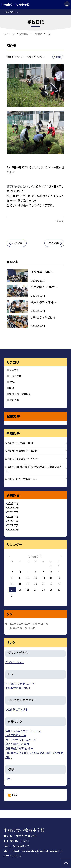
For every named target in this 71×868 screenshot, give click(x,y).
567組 (34, 624)
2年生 (20, 624)
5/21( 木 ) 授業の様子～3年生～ (22, 451)
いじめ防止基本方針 (17, 709)
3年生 (27, 624)
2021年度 (13, 525)
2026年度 (13, 503)
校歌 (8, 779)
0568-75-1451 (20, 841)
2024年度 (13, 512)
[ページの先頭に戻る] (66, 863)
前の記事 (17, 243)
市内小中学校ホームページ (21, 740)
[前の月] (10, 556)
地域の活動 (15, 376)
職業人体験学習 (18, 628)
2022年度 (13, 521)
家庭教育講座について (18, 688)
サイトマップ (14, 856)
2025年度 (13, 508)
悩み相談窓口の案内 (17, 744)
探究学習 (14, 400)
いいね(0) (59, 221)
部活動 (32, 628)
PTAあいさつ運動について (20, 683)
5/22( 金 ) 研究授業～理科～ (20, 443)
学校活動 (14, 370)
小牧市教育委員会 (16, 735)
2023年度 (13, 516)
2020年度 (13, 530)
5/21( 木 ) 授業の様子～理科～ (22, 459)
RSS (15, 795)
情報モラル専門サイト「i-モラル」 (23, 731)
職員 (12, 388)
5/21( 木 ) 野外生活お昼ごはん (21, 479)
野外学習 (43, 624)
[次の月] (61, 556)
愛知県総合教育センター (19, 748)
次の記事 (54, 243)
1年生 (13, 624)
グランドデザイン (15, 662)
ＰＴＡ (12, 382)
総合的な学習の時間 (20, 394)
